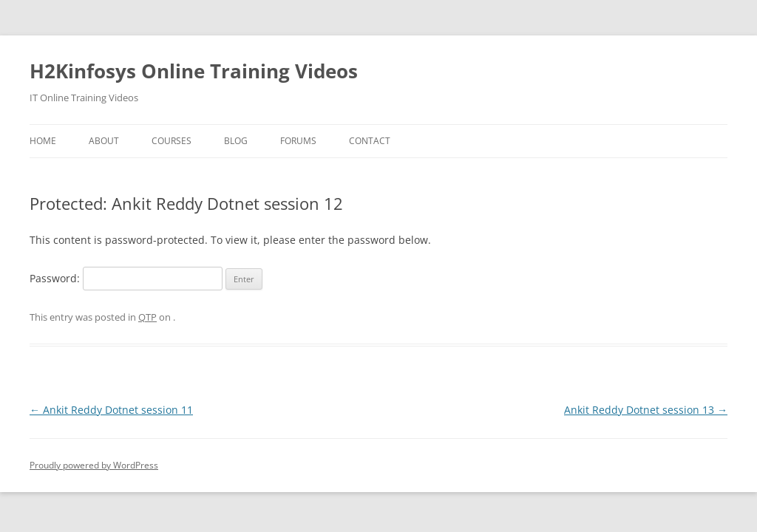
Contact (370, 141)
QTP (147, 317)
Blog (236, 141)
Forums (298, 141)
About (104, 141)
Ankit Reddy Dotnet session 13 (646, 410)
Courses (172, 141)
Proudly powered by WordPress (94, 465)
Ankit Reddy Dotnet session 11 (111, 410)
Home (43, 141)
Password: (126, 278)
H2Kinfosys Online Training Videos (194, 71)
